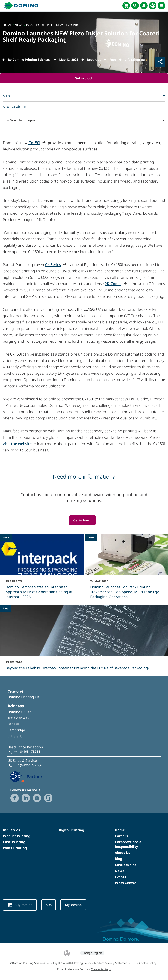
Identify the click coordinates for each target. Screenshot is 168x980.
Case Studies (125, 865)
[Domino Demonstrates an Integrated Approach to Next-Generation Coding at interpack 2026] (42, 569)
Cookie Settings (101, 969)
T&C (134, 963)
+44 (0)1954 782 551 (28, 752)
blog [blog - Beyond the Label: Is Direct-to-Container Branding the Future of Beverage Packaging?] (6, 609)
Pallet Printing (15, 848)
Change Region (92, 953)
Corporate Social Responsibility (129, 844)
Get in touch (84, 78)
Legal (56, 963)
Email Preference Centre (73, 969)
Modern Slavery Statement (111, 963)
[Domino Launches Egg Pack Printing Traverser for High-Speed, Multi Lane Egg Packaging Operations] (126, 569)
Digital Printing (71, 830)
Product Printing (17, 836)
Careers (121, 836)
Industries (11, 830)
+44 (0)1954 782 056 (28, 765)
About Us (122, 853)
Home (120, 830)
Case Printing (14, 842)
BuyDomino (20, 905)
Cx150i (34, 143)
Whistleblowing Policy (77, 963)
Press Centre (126, 883)
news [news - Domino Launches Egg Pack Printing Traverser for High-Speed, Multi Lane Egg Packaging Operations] (91, 537)
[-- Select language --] (84, 120)
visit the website (17, 444)
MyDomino (74, 905)
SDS (49, 905)
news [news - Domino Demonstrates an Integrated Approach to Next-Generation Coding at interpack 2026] (6, 537)
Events (120, 877)
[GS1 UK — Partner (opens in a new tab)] (26, 776)
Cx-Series (53, 265)
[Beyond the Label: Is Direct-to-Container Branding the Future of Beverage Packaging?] (84, 640)
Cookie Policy (148, 963)
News (119, 871)
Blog (118, 859)
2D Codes (113, 284)
